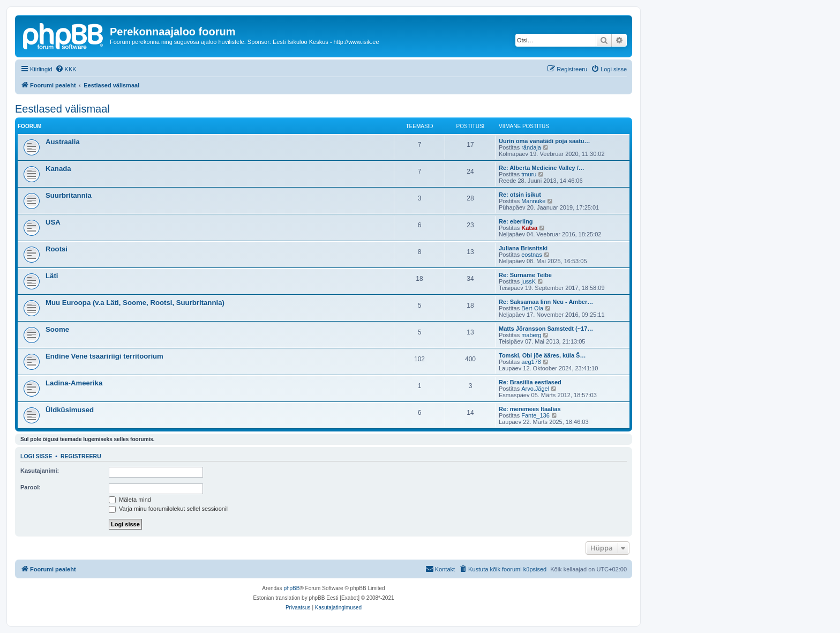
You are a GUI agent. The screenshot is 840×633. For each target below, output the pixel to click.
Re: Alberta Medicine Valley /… (542, 168)
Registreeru (81, 456)
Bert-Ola (532, 308)
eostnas (532, 255)
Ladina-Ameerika (74, 383)
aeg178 (531, 362)
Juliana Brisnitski (523, 248)
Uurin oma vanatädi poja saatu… (545, 141)
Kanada (58, 169)
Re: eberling (516, 221)
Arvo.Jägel (535, 389)
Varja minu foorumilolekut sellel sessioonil (168, 509)
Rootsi (57, 249)
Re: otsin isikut (520, 195)
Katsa (529, 228)
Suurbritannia (69, 195)
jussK (528, 281)
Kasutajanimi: (40, 471)
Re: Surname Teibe (525, 275)
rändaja (531, 147)
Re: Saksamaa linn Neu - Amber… (546, 302)
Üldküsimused (70, 410)
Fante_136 (535, 415)
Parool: (31, 487)
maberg (531, 335)
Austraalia (63, 142)
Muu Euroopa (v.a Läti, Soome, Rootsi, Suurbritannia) (135, 303)
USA (53, 222)
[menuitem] (66, 69)
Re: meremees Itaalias (530, 409)
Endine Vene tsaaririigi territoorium (104, 356)
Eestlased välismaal (62, 109)
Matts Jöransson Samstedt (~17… (546, 329)
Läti (52, 276)
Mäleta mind (130, 500)
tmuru (529, 174)
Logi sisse (36, 456)
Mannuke (533, 201)
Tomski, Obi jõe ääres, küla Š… (542, 355)
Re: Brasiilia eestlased (530, 382)
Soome (57, 329)
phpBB (291, 588)
